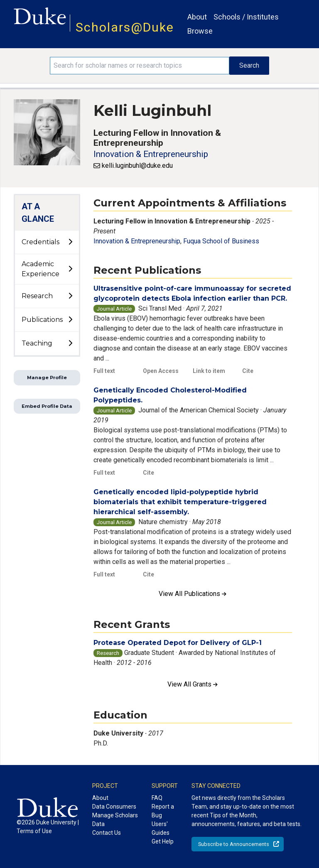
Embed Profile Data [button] (47, 406)
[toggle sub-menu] (70, 242)
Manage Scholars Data (115, 820)
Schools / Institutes (246, 17)
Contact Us (107, 833)
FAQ (157, 798)
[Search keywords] (140, 66)
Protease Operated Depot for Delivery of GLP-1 (178, 643)
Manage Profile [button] (47, 378)
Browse (200, 31)
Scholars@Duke (125, 27)
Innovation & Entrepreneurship (151, 154)
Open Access (161, 371)
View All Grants (193, 684)
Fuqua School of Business (221, 241)
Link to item (209, 371)
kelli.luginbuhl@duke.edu (137, 166)
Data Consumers (114, 807)
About (197, 17)
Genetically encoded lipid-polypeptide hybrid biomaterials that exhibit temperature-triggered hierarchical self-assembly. (180, 502)
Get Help (163, 841)
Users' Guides (161, 828)
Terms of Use (34, 831)
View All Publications (193, 594)
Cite (248, 371)
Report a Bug (163, 811)
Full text (104, 371)
